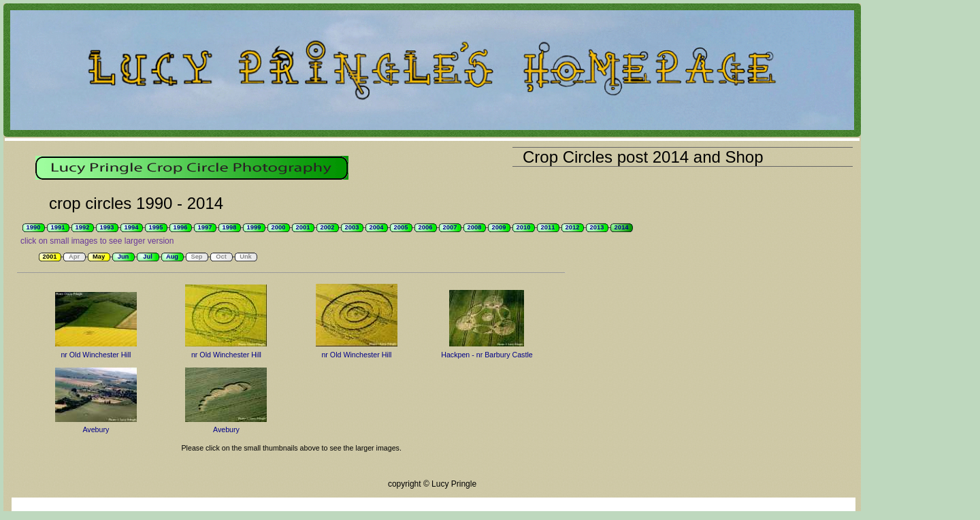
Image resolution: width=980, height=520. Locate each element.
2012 (573, 227)
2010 (524, 227)
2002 (328, 227)
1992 (83, 227)
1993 (107, 227)
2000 (279, 227)
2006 (426, 227)
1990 (34, 227)
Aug (172, 257)
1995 (156, 227)
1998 (230, 227)
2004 (377, 227)
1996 (181, 227)
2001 (303, 227)
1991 (58, 227)
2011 (548, 227)
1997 (205, 227)
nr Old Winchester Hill (96, 355)
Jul (147, 257)
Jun (124, 257)
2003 (352, 227)
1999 (254, 227)
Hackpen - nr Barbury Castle (487, 355)
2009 (499, 227)
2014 (622, 227)
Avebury (96, 429)
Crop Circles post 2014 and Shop (643, 157)
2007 (450, 227)
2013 (597, 227)
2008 (475, 227)
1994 (132, 227)
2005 (401, 227)
